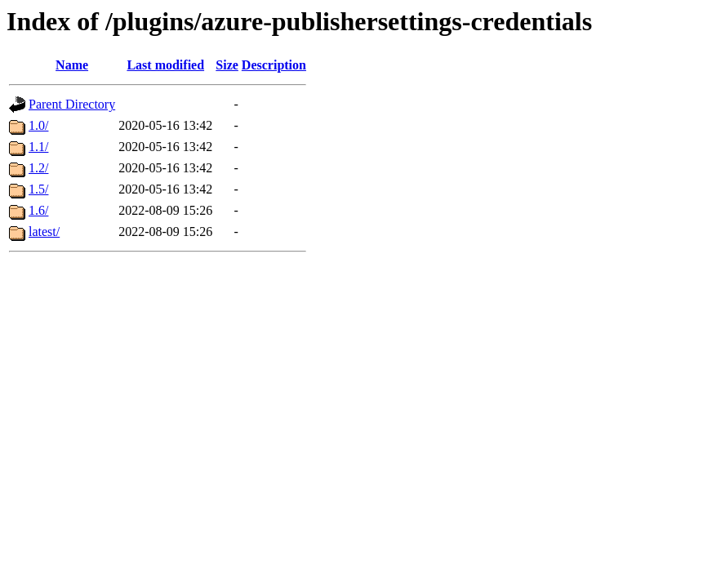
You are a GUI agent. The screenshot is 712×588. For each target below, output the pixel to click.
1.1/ (38, 147)
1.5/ (38, 189)
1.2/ (38, 168)
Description (274, 65)
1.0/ (38, 125)
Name (72, 65)
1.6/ (38, 210)
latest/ (44, 232)
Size (227, 65)
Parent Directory (72, 104)
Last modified (165, 65)
